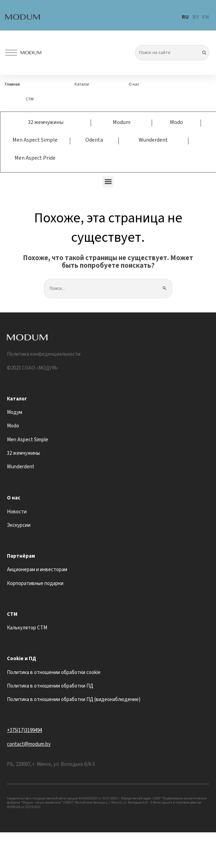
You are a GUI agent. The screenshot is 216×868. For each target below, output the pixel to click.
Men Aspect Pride (35, 158)
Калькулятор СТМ (27, 628)
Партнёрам (21, 556)
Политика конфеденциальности (44, 354)
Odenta (94, 140)
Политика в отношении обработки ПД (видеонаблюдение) (74, 699)
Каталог (82, 84)
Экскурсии (19, 525)
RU (185, 17)
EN (206, 17)
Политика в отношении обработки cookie (54, 672)
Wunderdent (153, 140)
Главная (12, 84)
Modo (176, 122)
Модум (15, 412)
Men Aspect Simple (35, 140)
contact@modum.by (29, 744)
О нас (134, 84)
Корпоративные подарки (35, 583)
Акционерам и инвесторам (37, 570)
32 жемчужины (46, 122)
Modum (122, 122)
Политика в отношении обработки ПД (50, 686)
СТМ (30, 99)
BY (196, 17)
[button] (108, 182)
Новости (17, 512)
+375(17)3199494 (24, 730)
